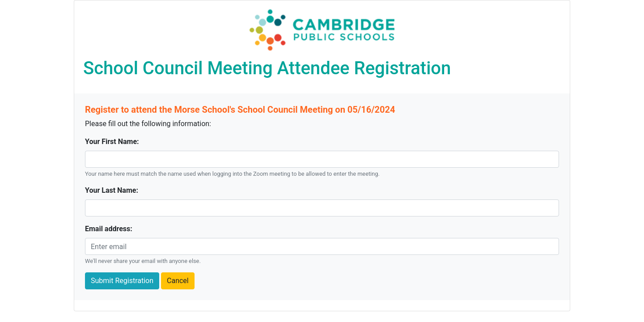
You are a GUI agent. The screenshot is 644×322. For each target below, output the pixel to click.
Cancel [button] (178, 281)
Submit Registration (122, 281)
